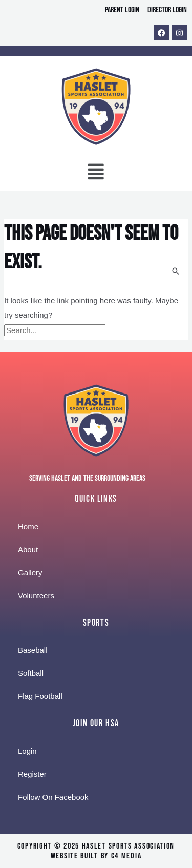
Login (27, 751)
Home (28, 526)
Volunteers (36, 596)
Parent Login (122, 10)
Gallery (30, 573)
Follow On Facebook (53, 797)
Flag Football (40, 696)
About (28, 550)
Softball (31, 673)
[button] (96, 174)
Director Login (167, 10)
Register (32, 774)
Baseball (33, 650)
